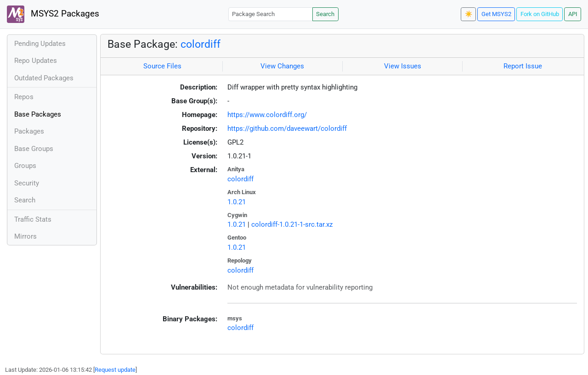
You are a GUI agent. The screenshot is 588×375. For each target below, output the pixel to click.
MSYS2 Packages (53, 14)
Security (27, 183)
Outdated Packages (44, 78)
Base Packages (38, 114)
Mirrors (25, 236)
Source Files (162, 66)
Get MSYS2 (496, 14)
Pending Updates (40, 44)
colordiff (201, 44)
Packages (29, 131)
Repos (24, 97)
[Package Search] (271, 14)
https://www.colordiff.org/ (267, 115)
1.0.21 (237, 202)
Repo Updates (36, 61)
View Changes (282, 66)
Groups (25, 166)
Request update (115, 370)
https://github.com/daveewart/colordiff (287, 129)
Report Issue (523, 66)
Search (325, 14)
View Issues (403, 66)
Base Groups (34, 149)
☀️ (469, 14)
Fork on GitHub (540, 14)
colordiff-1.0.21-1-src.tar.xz (292, 224)
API (573, 14)
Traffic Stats (33, 219)
